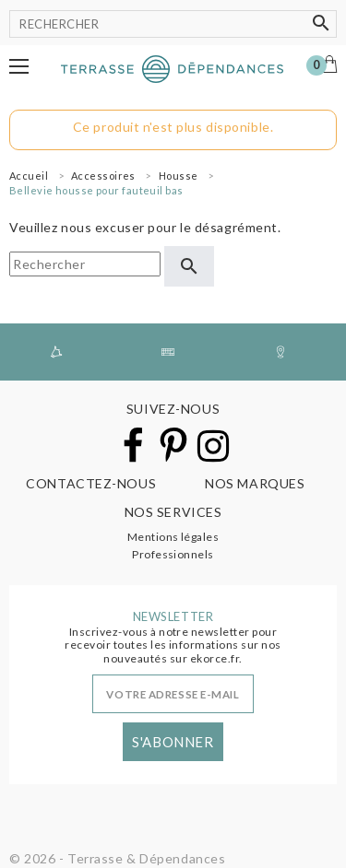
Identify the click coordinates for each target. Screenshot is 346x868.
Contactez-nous (91, 483)
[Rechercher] (173, 24)
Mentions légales (173, 537)
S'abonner (173, 742)
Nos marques (255, 483)
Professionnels (173, 554)
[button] (19, 66)
